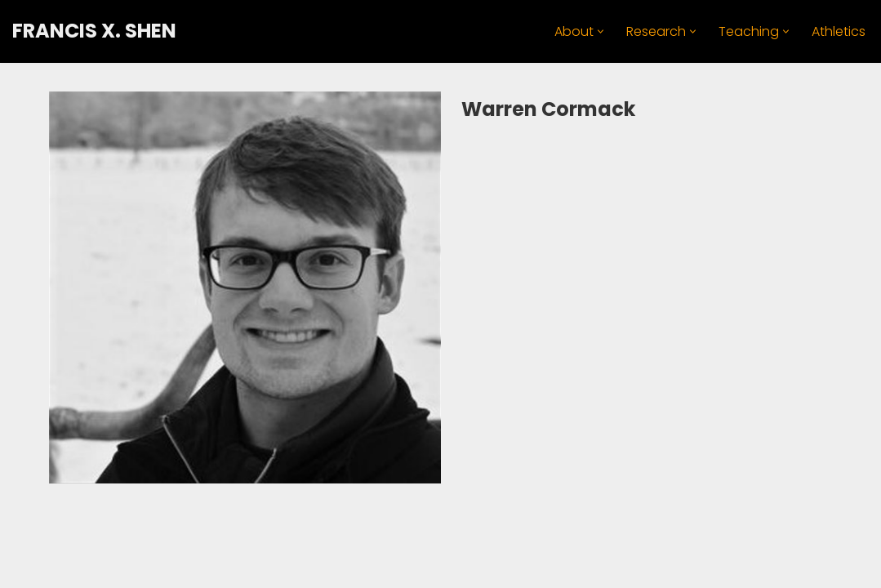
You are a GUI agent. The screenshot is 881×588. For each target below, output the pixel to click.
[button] (601, 31)
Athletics (839, 31)
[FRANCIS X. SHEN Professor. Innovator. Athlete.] (94, 31)
